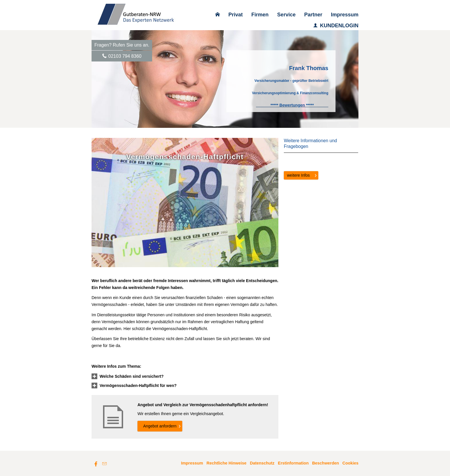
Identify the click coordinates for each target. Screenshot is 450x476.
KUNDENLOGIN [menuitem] (336, 26)
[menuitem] (218, 15)
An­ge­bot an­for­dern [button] (160, 426)
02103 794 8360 (125, 56)
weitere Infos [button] (298, 175)
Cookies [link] (350, 463)
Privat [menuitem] (236, 15)
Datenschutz (262, 463)
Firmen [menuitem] (260, 15)
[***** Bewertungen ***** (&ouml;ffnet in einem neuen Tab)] (292, 105)
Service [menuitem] (286, 15)
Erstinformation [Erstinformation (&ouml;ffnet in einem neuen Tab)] (293, 463)
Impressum (192, 463)
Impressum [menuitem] (345, 15)
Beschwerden (325, 463)
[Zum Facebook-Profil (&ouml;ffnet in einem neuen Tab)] (96, 464)
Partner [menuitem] (313, 15)
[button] (132, 376)
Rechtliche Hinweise (227, 463)
